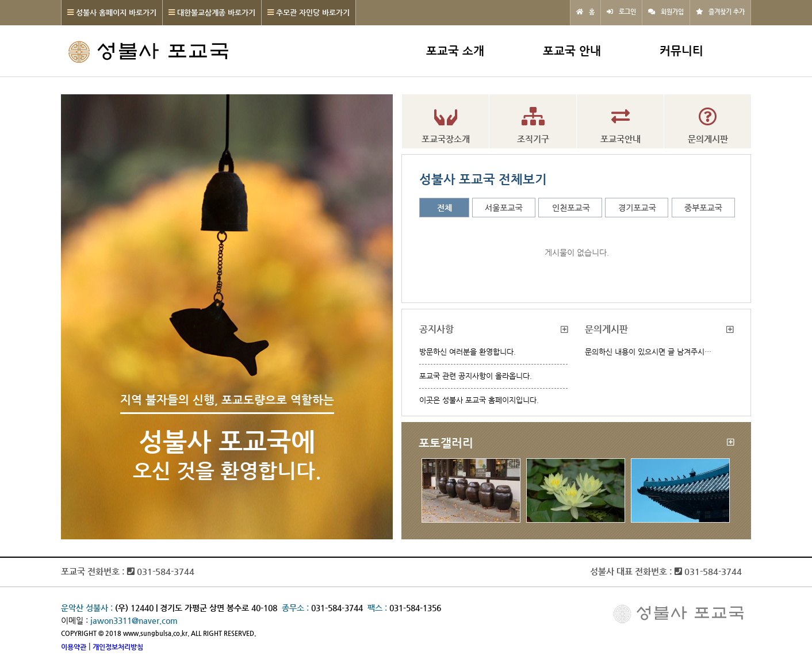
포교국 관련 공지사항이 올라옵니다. (476, 376)
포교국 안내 (572, 51)
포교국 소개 (455, 51)
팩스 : (378, 608)
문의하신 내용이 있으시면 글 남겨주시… (648, 352)
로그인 (627, 12)
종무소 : (296, 608)
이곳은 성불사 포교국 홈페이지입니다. (479, 400)
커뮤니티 (681, 51)
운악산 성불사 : (87, 608)
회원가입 (672, 12)
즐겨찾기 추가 (727, 12)
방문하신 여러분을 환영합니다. (468, 352)
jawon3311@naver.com (134, 620)
